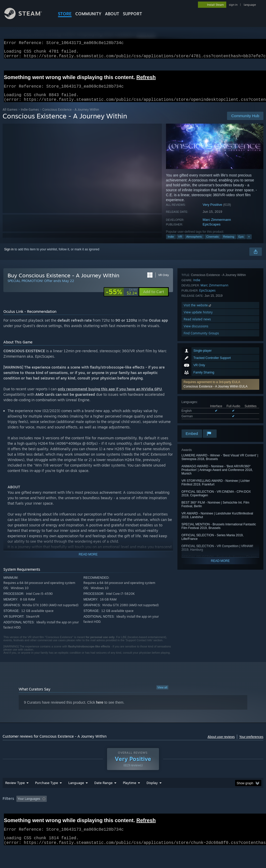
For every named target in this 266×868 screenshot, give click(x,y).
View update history (198, 401)
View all (162, 694)
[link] (121, 298)
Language (76, 796)
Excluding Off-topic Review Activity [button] (81, 812)
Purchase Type (46, 796)
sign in (233, 5)
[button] (220, 316)
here (100, 709)
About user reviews (221, 743)
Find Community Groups (201, 422)
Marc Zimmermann (217, 226)
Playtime (129, 796)
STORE (65, 14)
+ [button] (249, 243)
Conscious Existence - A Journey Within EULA (216, 318)
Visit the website (198, 394)
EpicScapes (212, 231)
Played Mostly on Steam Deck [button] (159, 812)
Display (152, 796)
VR (180, 243)
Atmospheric (194, 243)
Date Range (103, 796)
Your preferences (251, 743)
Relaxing (229, 243)
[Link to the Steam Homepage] (27, 18)
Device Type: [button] (13, 819)
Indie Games (30, 116)
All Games (10, 116)
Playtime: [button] (121, 812)
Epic (241, 243)
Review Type (15, 796)
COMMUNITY (88, 14)
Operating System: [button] (202, 812)
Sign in (9, 256)
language (250, 5)
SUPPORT (132, 14)
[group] (133, 816)
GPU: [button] (246, 812)
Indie (171, 243)
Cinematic (213, 243)
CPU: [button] (229, 812)
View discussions (196, 415)
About (112, 14)
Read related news (197, 408)
